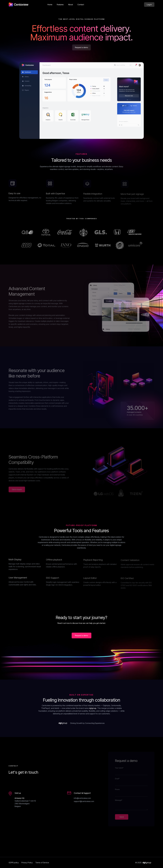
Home (50, 5)
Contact (81, 5)
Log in (149, 5)
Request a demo (81, 48)
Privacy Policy (27, 863)
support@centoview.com (84, 801)
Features (60, 5)
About (71, 5)
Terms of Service (42, 863)
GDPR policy (14, 863)
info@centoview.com (82, 798)
